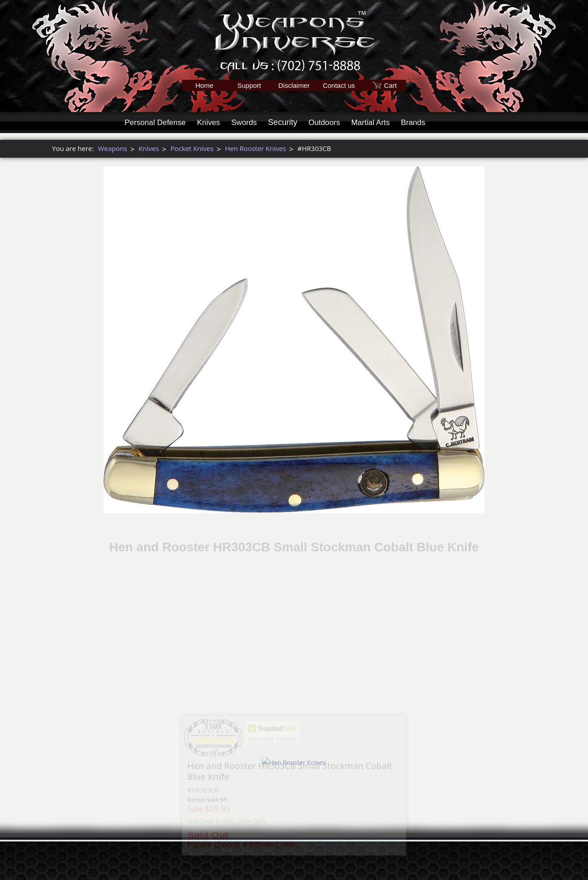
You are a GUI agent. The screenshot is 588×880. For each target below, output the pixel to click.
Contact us (339, 85)
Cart (390, 85)
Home (204, 85)
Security (288, 122)
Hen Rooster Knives (255, 148)
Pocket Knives (192, 148)
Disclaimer (294, 85)
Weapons (112, 148)
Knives (212, 122)
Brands (422, 122)
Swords (249, 122)
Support (249, 85)
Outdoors (330, 122)
